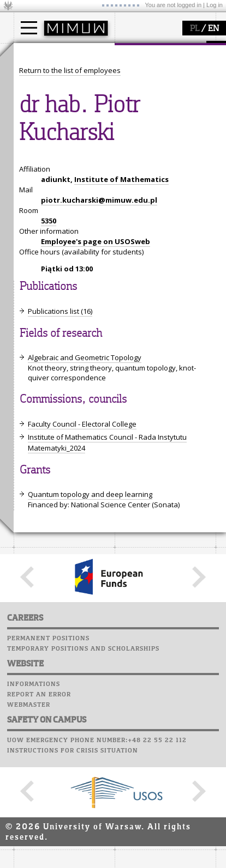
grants (38, 205)
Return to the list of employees (70, 272)
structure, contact (157, 85)
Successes (135, 222)
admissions (46, 114)
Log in (215, 5)
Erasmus (42, 105)
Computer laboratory (159, 171)
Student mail (142, 181)
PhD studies (47, 95)
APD (182, 150)
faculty (138, 53)
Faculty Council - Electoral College (82, 626)
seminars (43, 186)
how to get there (155, 75)
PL (195, 29)
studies (38, 53)
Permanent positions (48, 840)
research (42, 154)
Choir (127, 212)
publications (47, 196)
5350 (49, 422)
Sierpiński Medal (55, 215)
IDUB (35, 225)
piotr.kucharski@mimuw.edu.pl (99, 402)
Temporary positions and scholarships (83, 850)
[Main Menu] (29, 28)
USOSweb (133, 150)
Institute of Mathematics (121, 381)
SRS (162, 150)
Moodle (131, 160)
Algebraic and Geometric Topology (85, 559)
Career (130, 202)
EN (213, 29)
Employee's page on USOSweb (96, 443)
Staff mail (137, 191)
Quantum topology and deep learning (90, 696)
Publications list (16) (60, 513)
